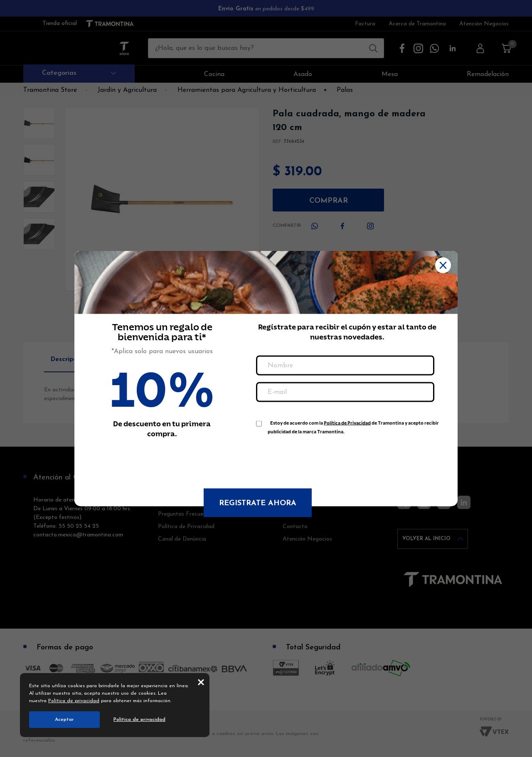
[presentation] (319, 457)
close (201, 682)
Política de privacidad (74, 701)
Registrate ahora (258, 503)
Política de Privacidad (347, 423)
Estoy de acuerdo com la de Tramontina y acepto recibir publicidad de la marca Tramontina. (353, 425)
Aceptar (64, 720)
